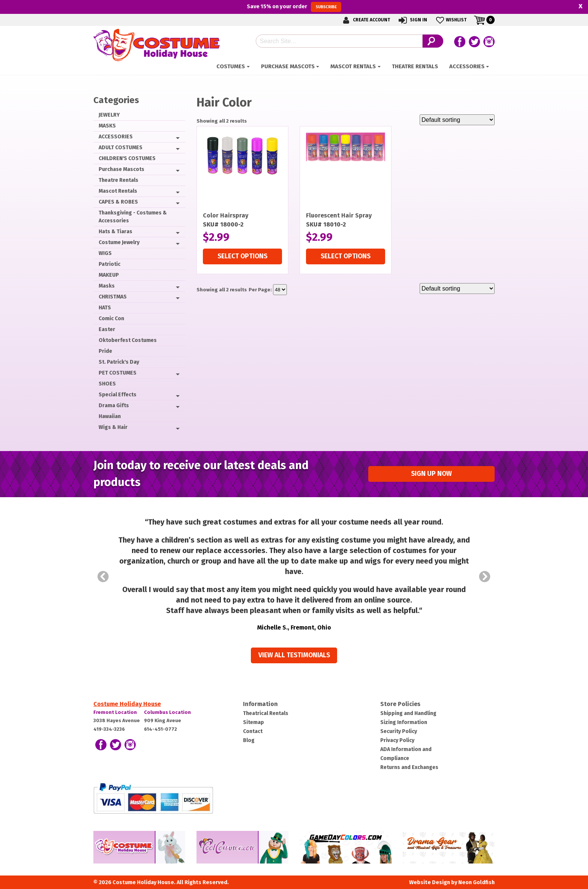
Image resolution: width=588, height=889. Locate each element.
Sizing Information (404, 722)
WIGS (105, 253)
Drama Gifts (114, 406)
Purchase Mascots (288, 66)
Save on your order (294, 7)
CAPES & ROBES (118, 202)
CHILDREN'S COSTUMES (127, 158)
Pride (105, 351)
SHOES (107, 384)
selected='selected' (280, 290)
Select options (242, 256)
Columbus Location (167, 712)
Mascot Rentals (353, 66)
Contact (253, 731)
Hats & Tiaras (115, 232)
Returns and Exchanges (409, 767)
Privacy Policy (397, 740)
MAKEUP (109, 275)
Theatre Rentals (415, 66)
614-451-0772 (160, 729)
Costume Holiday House (127, 704)
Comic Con (111, 319)
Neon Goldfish (476, 882)
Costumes (231, 66)
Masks (107, 286)
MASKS (107, 126)
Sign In (412, 20)
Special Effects (118, 395)
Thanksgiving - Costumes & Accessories (133, 217)
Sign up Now (431, 474)
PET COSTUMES (118, 373)
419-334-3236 (109, 729)
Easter (107, 329)
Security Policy (399, 731)
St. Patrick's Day (119, 362)
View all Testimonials (294, 655)
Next (485, 577)
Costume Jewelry (119, 242)
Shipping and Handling (408, 713)
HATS (105, 308)
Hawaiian (110, 416)
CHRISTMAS (113, 297)
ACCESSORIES (467, 66)
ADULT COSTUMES (121, 148)
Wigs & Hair (113, 427)
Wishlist (451, 20)
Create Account (365, 20)
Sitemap (253, 722)
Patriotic (109, 264)
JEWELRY (109, 115)
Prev (103, 577)
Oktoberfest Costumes (128, 340)
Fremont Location (115, 712)
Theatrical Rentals (266, 713)
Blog (249, 740)
